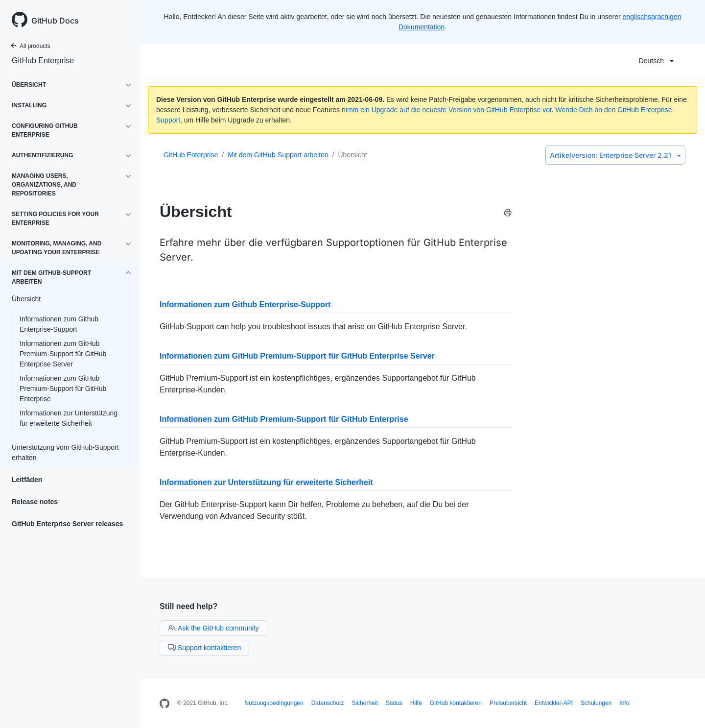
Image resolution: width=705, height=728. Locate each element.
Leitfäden (27, 480)
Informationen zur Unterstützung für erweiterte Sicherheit (69, 418)
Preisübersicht (508, 703)
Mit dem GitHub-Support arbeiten (278, 155)
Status (394, 703)
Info (624, 703)
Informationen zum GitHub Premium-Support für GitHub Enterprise (63, 388)
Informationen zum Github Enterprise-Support (59, 324)
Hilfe (416, 703)
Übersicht (353, 155)
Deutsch (656, 61)
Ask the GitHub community (213, 628)
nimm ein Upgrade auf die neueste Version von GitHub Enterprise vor (447, 110)
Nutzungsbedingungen (274, 703)
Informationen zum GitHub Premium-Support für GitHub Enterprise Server (63, 354)
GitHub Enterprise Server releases (67, 524)
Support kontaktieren (204, 648)
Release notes (35, 502)
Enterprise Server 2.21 (615, 155)
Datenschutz (328, 703)
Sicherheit (364, 703)
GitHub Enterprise (43, 61)
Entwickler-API (554, 703)
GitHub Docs (55, 21)
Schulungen (596, 703)
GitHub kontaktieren (456, 703)
